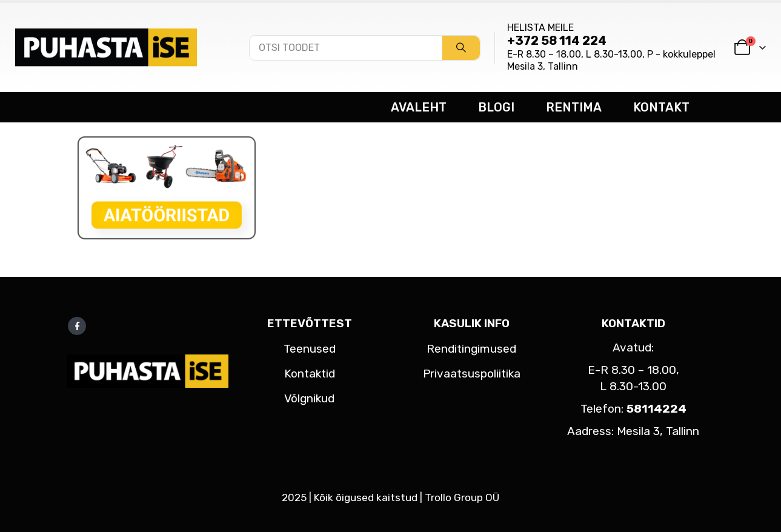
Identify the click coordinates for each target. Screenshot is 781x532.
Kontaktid (310, 374)
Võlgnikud (309, 398)
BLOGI (496, 107)
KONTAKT (661, 107)
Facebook (77, 326)
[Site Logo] (106, 47)
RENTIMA (574, 107)
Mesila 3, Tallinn (543, 66)
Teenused (310, 349)
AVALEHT (419, 107)
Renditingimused (471, 349)
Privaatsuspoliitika (472, 374)
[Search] (461, 48)
